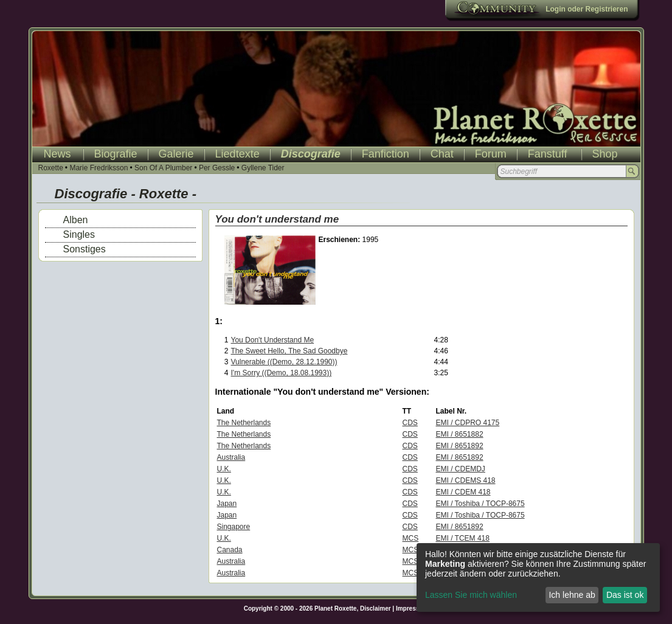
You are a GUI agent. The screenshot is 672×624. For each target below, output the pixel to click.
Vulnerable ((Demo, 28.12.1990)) (284, 362)
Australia (231, 457)
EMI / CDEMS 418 (466, 480)
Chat (442, 154)
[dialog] (538, 577)
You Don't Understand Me (273, 340)
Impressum (412, 608)
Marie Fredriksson (99, 168)
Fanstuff (548, 154)
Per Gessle (217, 168)
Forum (491, 154)
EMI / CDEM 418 (463, 492)
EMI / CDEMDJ (461, 469)
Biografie (116, 154)
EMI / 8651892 (460, 446)
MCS (411, 538)
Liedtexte (237, 154)
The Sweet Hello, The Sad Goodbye (289, 351)
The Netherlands (244, 423)
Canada (230, 550)
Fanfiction (386, 154)
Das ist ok (625, 595)
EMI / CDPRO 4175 (468, 423)
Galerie (176, 154)
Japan (227, 504)
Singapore (234, 527)
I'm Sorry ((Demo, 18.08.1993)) (282, 373)
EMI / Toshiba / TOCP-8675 (480, 504)
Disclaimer (376, 608)
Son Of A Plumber (163, 168)
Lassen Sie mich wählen (471, 595)
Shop (605, 154)
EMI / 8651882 (460, 434)
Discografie (311, 154)
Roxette (51, 168)
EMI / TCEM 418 (463, 538)
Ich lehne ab (572, 595)
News (57, 154)
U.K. (224, 469)
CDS (410, 423)
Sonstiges (85, 249)
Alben (76, 220)
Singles (79, 234)
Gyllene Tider (263, 168)
